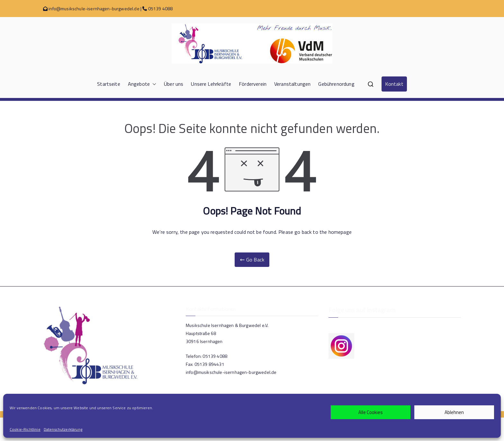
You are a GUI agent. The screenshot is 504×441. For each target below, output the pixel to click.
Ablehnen (454, 412)
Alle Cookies (371, 412)
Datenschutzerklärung (63, 429)
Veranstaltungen (292, 84)
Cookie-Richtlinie (25, 429)
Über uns (174, 84)
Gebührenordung (336, 84)
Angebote (142, 84)
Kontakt (394, 84)
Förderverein (253, 84)
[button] (153, 84)
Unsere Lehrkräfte (211, 84)
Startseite (109, 84)
